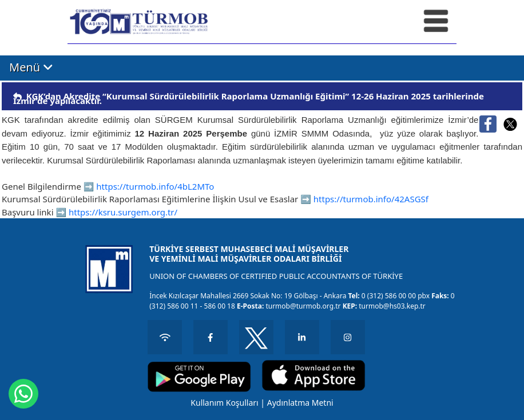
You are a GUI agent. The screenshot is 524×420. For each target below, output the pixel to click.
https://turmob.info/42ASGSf (371, 199)
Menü (31, 67)
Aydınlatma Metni (300, 403)
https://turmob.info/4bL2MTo (155, 186)
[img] (17, 96)
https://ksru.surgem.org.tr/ (123, 212)
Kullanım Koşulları (224, 403)
